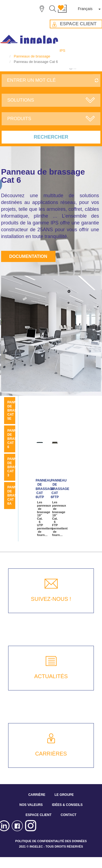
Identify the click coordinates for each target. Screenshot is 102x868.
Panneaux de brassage (32, 56)
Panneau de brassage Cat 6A (17, 495)
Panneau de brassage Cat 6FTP (60, 489)
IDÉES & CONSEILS (67, 805)
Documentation (28, 256)
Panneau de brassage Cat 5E (17, 410)
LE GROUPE (64, 795)
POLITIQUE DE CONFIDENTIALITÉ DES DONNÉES (51, 841)
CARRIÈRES (51, 754)
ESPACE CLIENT (38, 815)
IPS (62, 51)
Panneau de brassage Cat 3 (17, 467)
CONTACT (69, 815)
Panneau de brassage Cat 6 (17, 439)
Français (85, 9)
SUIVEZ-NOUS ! (51, 599)
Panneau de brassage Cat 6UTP (45, 489)
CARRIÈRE (37, 795)
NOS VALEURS (31, 805)
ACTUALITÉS (51, 676)
